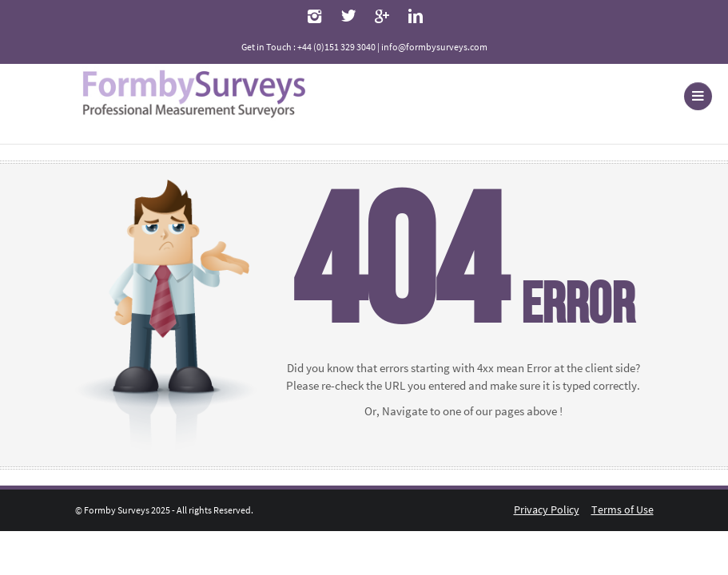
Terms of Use (623, 510)
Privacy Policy (547, 510)
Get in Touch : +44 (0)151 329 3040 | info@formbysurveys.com (364, 47)
